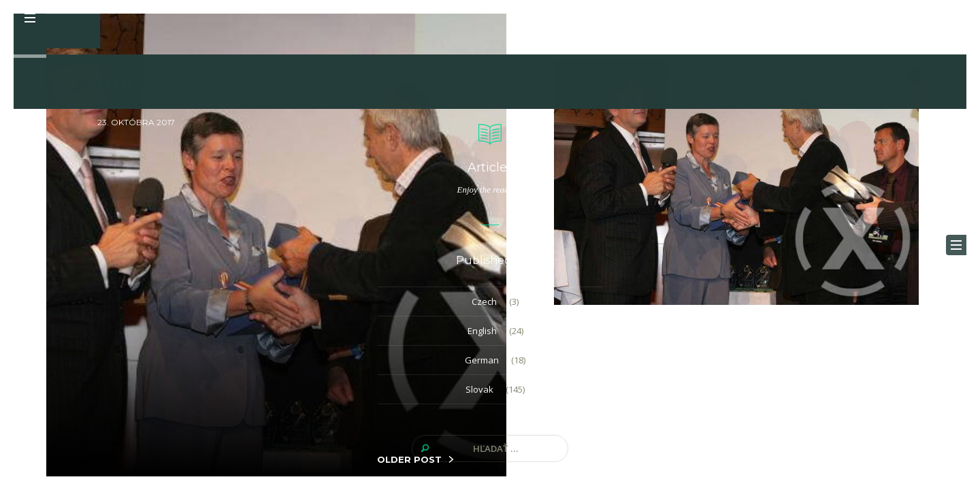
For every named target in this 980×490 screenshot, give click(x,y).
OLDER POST (409, 459)
